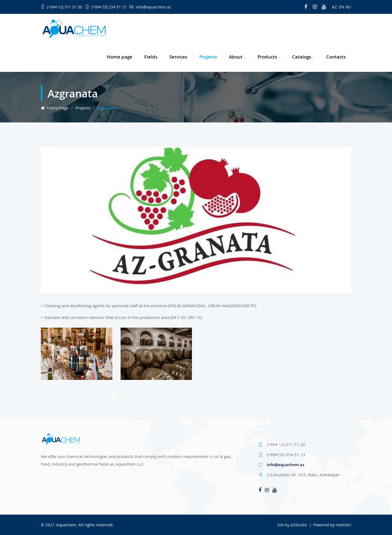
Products (267, 57)
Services (178, 57)
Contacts (336, 57)
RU (348, 7)
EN (342, 7)
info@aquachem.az (286, 465)
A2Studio (299, 525)
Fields (151, 57)
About (236, 57)
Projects (208, 57)
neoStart (343, 525)
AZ (334, 7)
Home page (120, 57)
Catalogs (302, 57)
